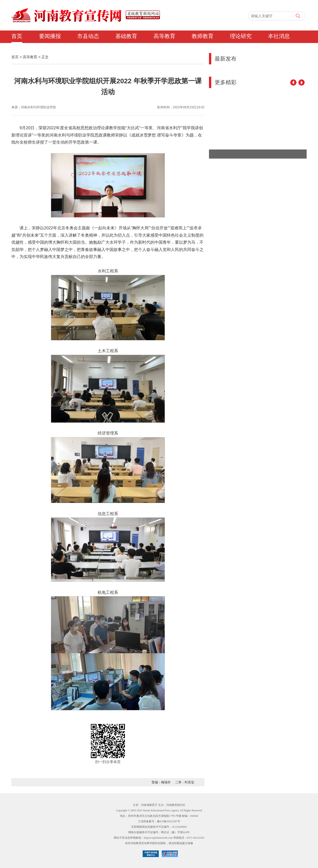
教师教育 (203, 36)
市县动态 (88, 36)
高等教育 (164, 36)
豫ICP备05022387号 (169, 821)
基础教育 (126, 36)
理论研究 (241, 36)
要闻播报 (50, 36)
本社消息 (279, 36)
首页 (17, 36)
